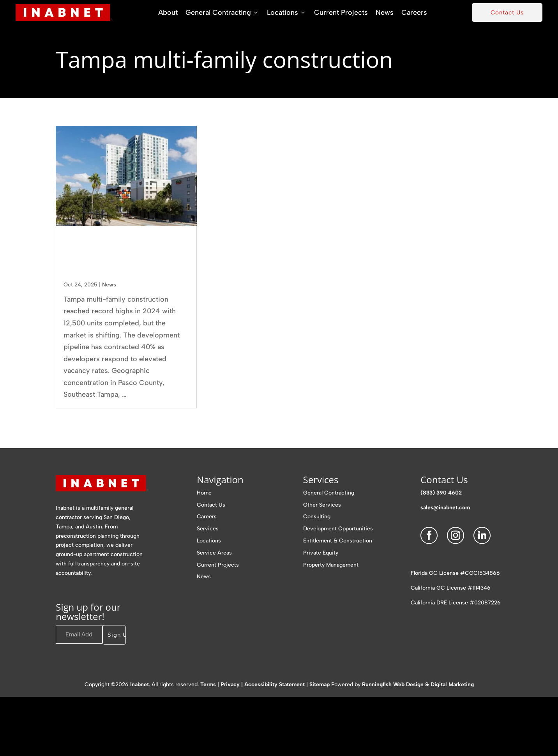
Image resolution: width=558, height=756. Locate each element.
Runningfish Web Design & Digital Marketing (418, 684)
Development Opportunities (338, 529)
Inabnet (139, 684)
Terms (208, 684)
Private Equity (321, 553)
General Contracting (222, 12)
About (168, 12)
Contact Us (507, 12)
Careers (414, 12)
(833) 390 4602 (441, 493)
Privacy (230, 684)
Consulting (317, 517)
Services (208, 529)
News (385, 12)
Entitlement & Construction (338, 541)
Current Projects (341, 12)
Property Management (331, 565)
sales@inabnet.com (445, 508)
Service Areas (214, 553)
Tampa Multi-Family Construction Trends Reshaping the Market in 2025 (121, 256)
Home (204, 493)
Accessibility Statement (275, 684)
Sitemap (320, 684)
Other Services (322, 505)
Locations (287, 12)
